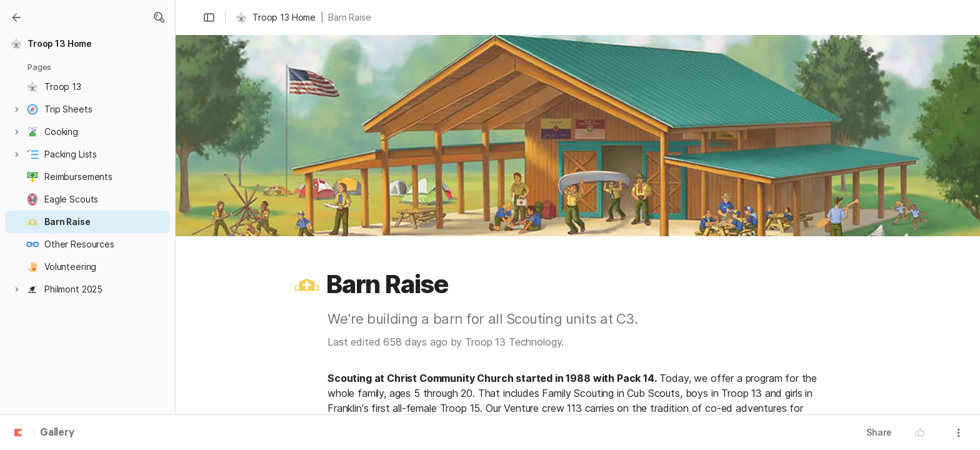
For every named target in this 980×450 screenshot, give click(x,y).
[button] (159, 17)
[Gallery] (16, 17)
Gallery (57, 433)
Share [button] (879, 432)
